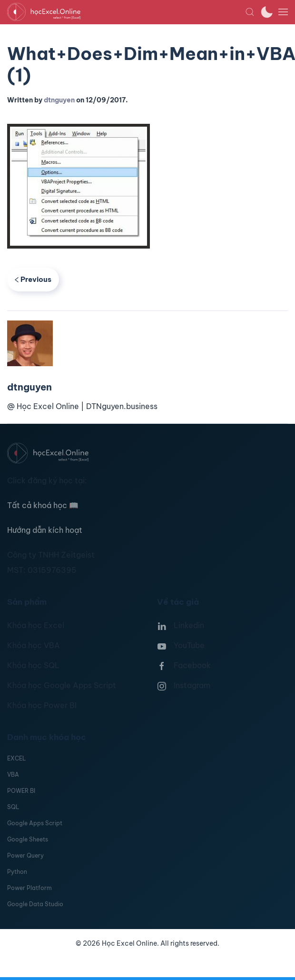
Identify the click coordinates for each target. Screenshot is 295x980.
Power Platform (29, 888)
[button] (250, 12)
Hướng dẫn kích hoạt (45, 530)
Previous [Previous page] (33, 279)
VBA (13, 775)
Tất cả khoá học (43, 505)
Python (17, 872)
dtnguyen (59, 100)
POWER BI (21, 791)
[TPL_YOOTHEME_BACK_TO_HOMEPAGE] (126, 12)
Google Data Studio (35, 904)
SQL (13, 807)
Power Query (25, 855)
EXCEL (16, 758)
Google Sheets (28, 839)
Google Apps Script (35, 823)
